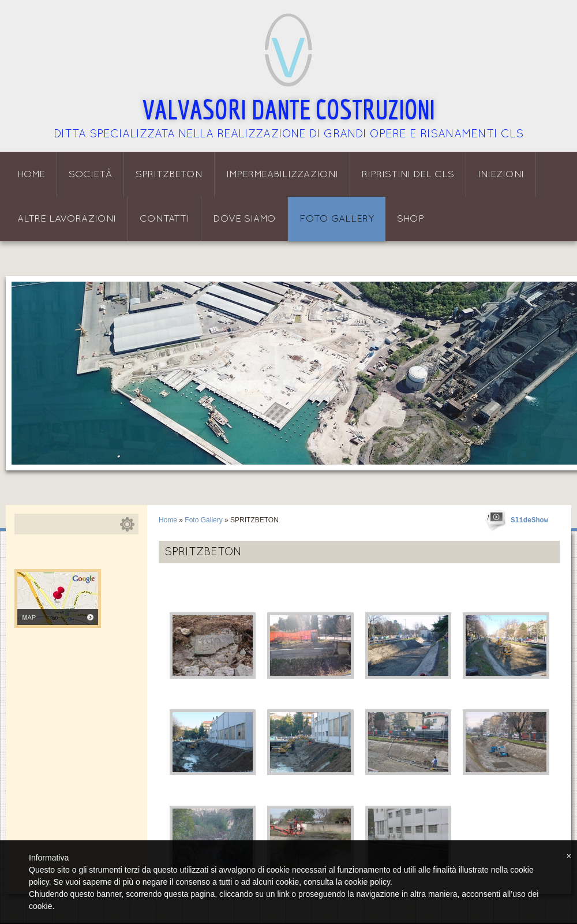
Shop (411, 219)
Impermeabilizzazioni (282, 175)
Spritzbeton (169, 175)
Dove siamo (244, 219)
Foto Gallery (337, 219)
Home (31, 175)
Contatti (164, 219)
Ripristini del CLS (408, 175)
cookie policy (367, 882)
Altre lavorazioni (67, 219)
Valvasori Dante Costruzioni (289, 109)
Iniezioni (501, 175)
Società (90, 175)
